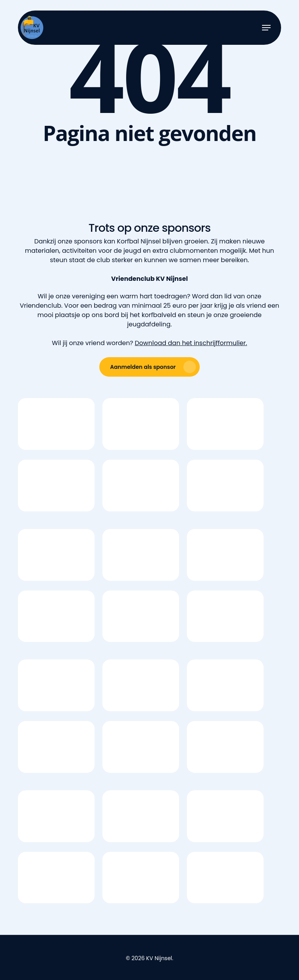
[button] (266, 28)
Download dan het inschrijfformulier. (191, 343)
